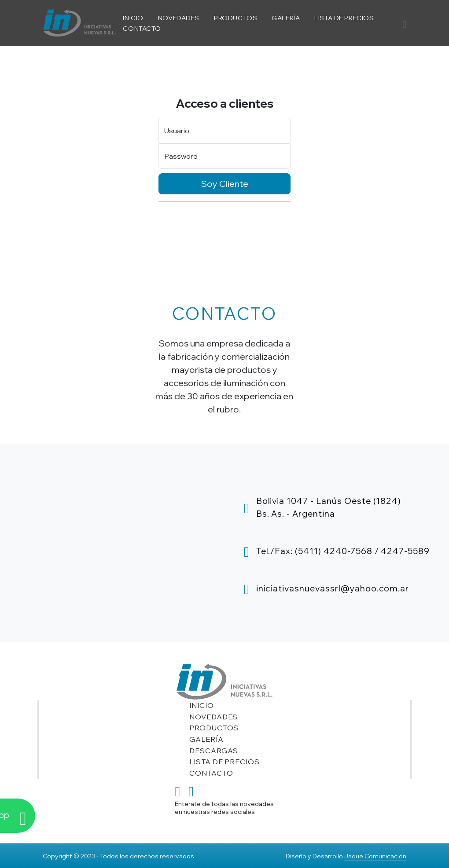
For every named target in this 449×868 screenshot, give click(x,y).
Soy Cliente (225, 184)
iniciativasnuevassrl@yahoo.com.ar (333, 588)
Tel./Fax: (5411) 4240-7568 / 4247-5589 (343, 551)
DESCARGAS (214, 751)
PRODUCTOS (236, 18)
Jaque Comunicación (375, 856)
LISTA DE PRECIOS (344, 18)
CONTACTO (142, 28)
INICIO (133, 18)
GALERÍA (286, 18)
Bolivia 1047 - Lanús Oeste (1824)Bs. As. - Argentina (329, 507)
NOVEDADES (179, 18)
